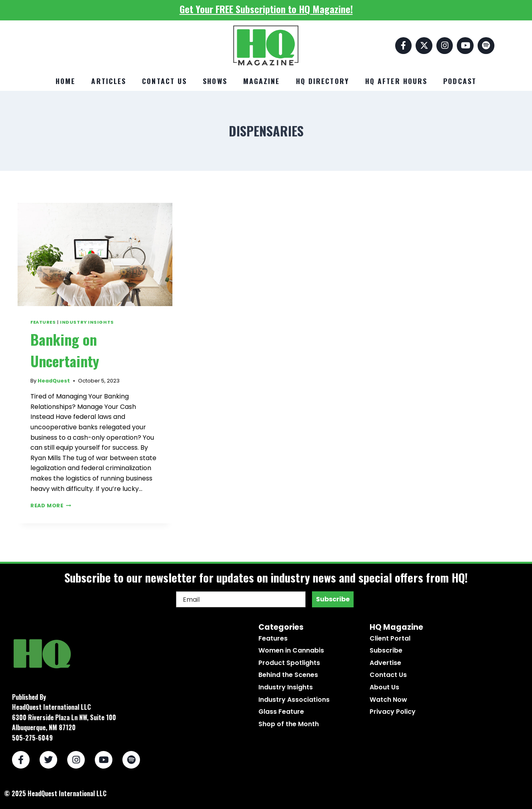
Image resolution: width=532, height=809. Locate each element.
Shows (215, 81)
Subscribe (333, 599)
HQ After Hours (396, 81)
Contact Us (164, 81)
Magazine (262, 81)
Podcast (460, 81)
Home (65, 81)
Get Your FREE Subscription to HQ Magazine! (266, 9)
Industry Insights (87, 322)
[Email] (241, 599)
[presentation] (95, 254)
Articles (109, 81)
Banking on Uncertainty (65, 350)
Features (43, 322)
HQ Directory (323, 81)
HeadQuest (54, 381)
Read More (51, 506)
